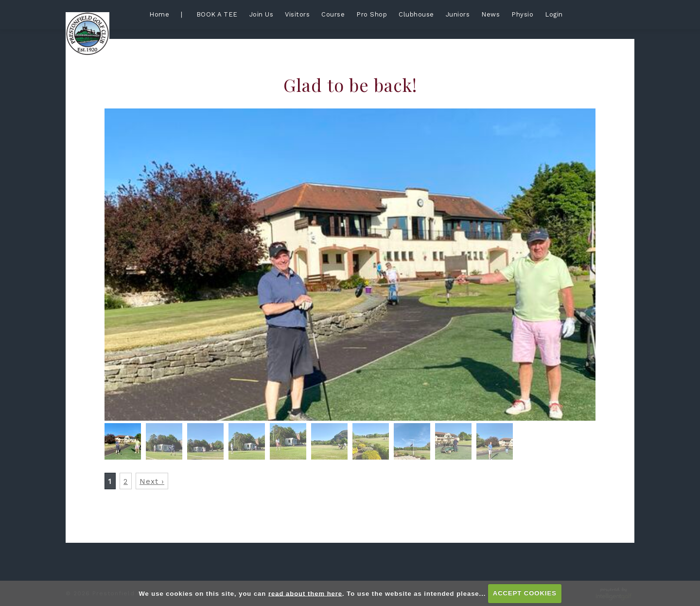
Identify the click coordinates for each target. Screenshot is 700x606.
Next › (152, 481)
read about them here (305, 593)
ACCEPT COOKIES (525, 593)
